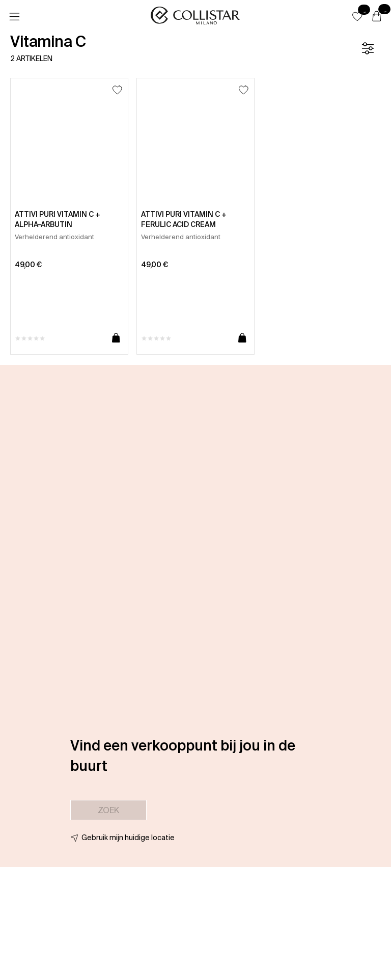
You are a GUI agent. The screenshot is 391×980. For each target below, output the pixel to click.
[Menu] (14, 17)
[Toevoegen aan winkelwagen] (116, 338)
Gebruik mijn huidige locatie (128, 838)
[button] (357, 16)
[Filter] (368, 48)
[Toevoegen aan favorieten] (117, 90)
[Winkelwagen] (377, 17)
